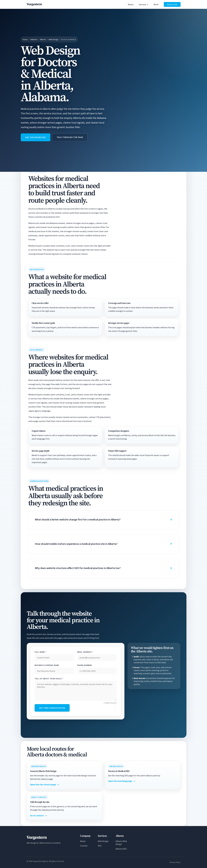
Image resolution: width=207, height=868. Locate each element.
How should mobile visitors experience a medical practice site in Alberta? (76, 544)
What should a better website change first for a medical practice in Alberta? (78, 519)
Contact (84, 846)
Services (143, 4)
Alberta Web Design (121, 843)
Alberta (43, 39)
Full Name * (40, 652)
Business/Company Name (47, 665)
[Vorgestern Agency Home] (34, 4)
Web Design (53, 39)
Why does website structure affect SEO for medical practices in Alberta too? (78, 568)
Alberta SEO (121, 849)
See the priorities (36, 137)
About (131, 4)
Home (25, 39)
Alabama (34, 39)
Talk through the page (70, 137)
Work (156, 4)
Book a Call (172, 4)
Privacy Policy (175, 862)
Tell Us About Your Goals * (49, 679)
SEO (100, 846)
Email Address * (85, 652)
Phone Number (84, 665)
